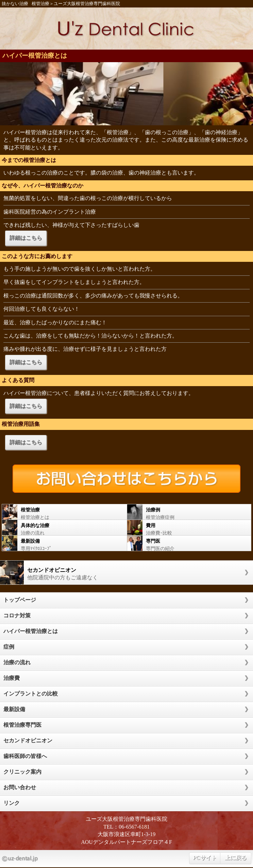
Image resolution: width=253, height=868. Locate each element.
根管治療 (40, 4)
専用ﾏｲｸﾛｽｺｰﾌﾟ (61, 543)
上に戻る (236, 858)
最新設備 (14, 709)
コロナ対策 (17, 616)
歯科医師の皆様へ (25, 756)
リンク (12, 803)
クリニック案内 (22, 772)
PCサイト (205, 858)
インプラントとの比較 (31, 694)
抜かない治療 (15, 4)
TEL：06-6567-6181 (126, 827)
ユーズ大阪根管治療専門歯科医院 (87, 4)
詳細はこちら (26, 238)
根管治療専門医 (22, 725)
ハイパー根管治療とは (35, 56)
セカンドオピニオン (28, 740)
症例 (9, 647)
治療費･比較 (186, 528)
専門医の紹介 (186, 543)
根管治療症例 (186, 512)
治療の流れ (61, 528)
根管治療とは (61, 512)
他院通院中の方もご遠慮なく (123, 573)
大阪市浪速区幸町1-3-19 (127, 834)
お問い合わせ (20, 787)
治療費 (12, 678)
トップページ (20, 600)
